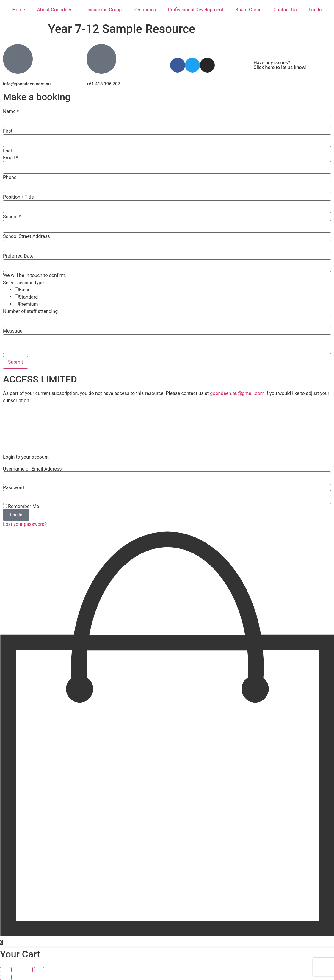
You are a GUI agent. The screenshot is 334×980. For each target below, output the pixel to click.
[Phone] (167, 187)
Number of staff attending (30, 311)
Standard (28, 297)
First (8, 131)
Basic (25, 290)
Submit (15, 362)
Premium (28, 304)
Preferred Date (18, 256)
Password (14, 488)
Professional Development (196, 10)
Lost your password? (25, 524)
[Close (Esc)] (39, 970)
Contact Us (285, 10)
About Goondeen (55, 10)
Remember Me (21, 507)
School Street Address (26, 236)
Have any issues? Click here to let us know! (280, 65)
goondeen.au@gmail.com (237, 393)
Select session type (23, 283)
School (12, 217)
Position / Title (18, 197)
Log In (315, 10)
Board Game (248, 10)
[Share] (28, 970)
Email (10, 158)
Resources (145, 10)
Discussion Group (103, 10)
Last (8, 151)
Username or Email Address (32, 469)
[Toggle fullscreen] (16, 970)
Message (13, 331)
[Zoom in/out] (5, 970)
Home (19, 10)
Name (11, 112)
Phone (10, 178)
